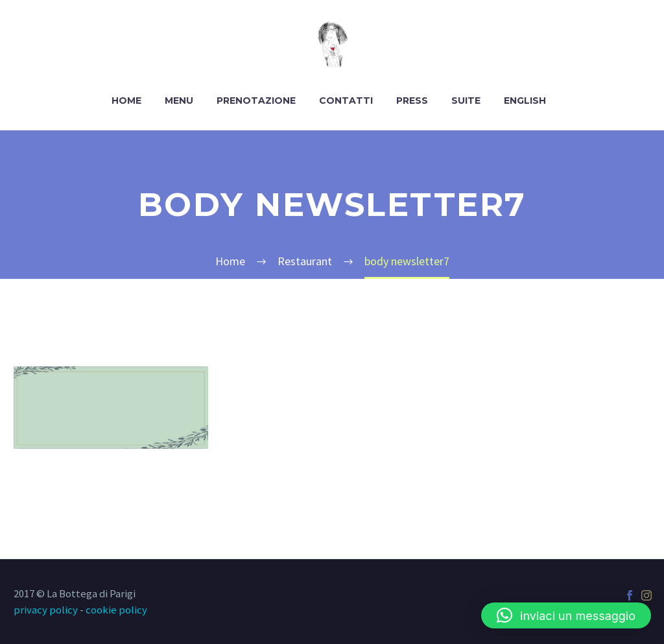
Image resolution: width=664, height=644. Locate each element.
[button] (566, 615)
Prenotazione (256, 101)
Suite (466, 101)
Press (412, 101)
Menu (179, 101)
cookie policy (116, 610)
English (525, 101)
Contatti (346, 101)
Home (126, 101)
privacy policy (46, 610)
